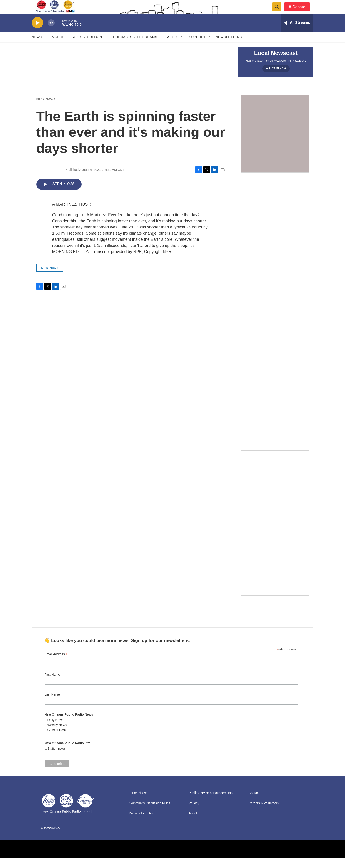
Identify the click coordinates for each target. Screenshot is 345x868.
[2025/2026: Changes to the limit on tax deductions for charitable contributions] (275, 221)
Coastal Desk (57, 740)
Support (197, 47)
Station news (57, 759)
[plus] (275, 393)
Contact (254, 803)
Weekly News (57, 735)
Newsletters (229, 47)
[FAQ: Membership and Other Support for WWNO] (275, 144)
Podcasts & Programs (135, 47)
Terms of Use (138, 803)
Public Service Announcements (211, 803)
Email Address (56, 664)
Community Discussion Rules (150, 813)
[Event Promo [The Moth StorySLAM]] (275, 288)
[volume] (51, 33)
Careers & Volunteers (264, 813)
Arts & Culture (88, 47)
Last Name (52, 705)
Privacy (194, 813)
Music (58, 47)
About (173, 47)
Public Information (142, 824)
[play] (37, 33)
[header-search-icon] (279, 12)
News (37, 47)
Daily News (55, 730)
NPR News (46, 109)
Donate (302, 12)
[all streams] (297, 33)
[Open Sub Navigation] (46, 47)
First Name (52, 685)
